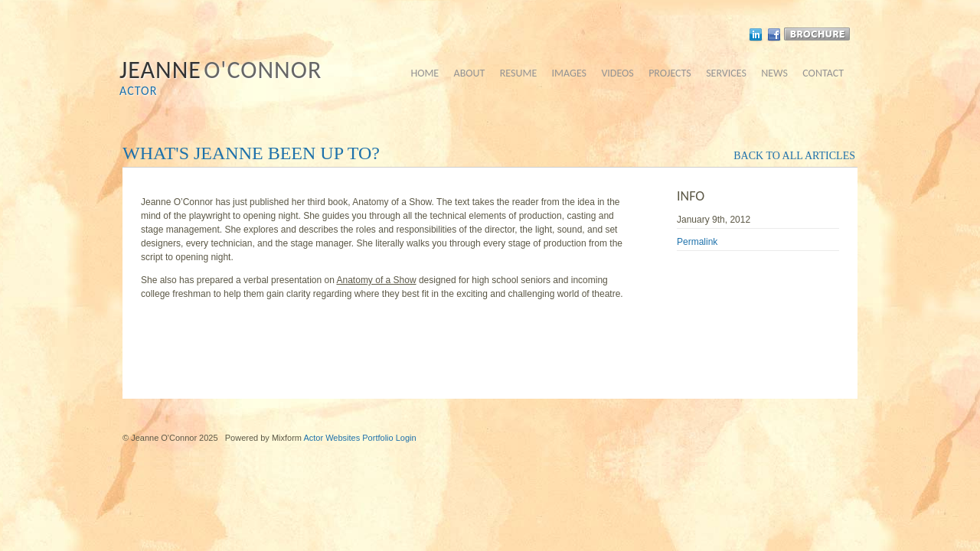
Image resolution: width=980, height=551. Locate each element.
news (774, 73)
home (425, 73)
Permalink (697, 242)
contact (823, 73)
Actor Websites (332, 438)
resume (519, 73)
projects (670, 73)
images (569, 73)
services (726, 73)
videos (617, 73)
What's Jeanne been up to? (251, 153)
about (470, 73)
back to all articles (794, 156)
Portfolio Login (389, 438)
